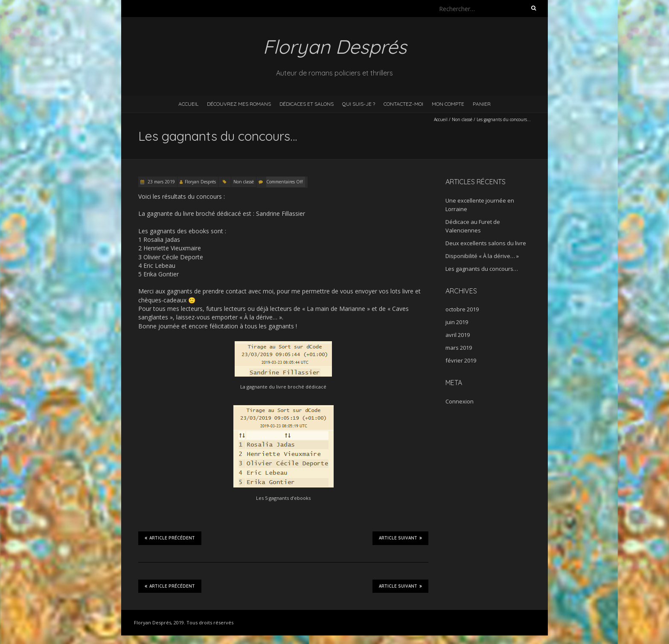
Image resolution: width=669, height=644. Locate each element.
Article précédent (170, 538)
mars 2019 (459, 348)
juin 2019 (457, 322)
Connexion (460, 401)
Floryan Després (200, 182)
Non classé (462, 119)
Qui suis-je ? (359, 104)
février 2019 (461, 360)
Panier (482, 104)
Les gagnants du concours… (482, 269)
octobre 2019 (462, 309)
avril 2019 (458, 335)
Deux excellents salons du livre (486, 243)
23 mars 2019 (161, 182)
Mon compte (448, 104)
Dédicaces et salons (307, 104)
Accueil (188, 104)
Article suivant (400, 538)
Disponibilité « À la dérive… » (482, 256)
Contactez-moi (403, 104)
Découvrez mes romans (239, 104)
